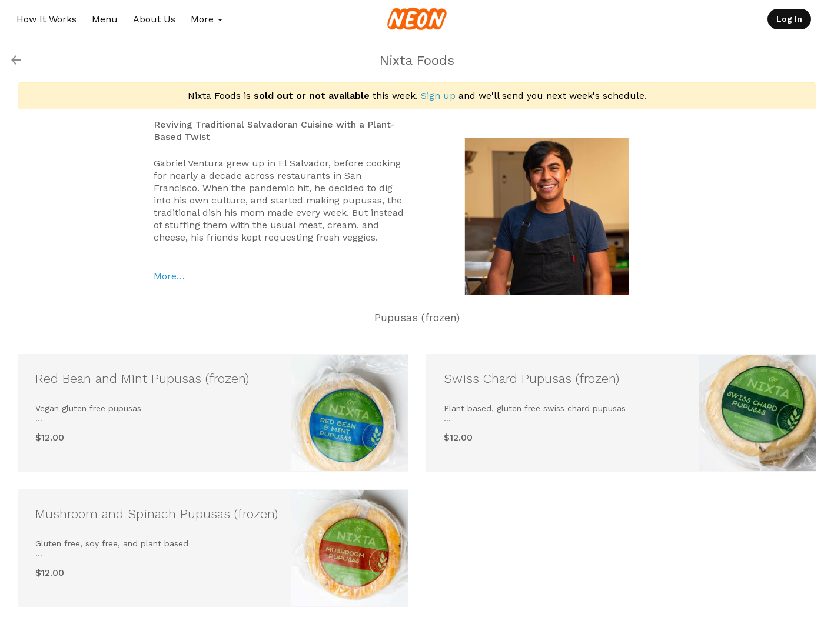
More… (169, 276)
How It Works (46, 19)
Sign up (438, 96)
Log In (789, 19)
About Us (154, 19)
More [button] (207, 19)
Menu (105, 19)
